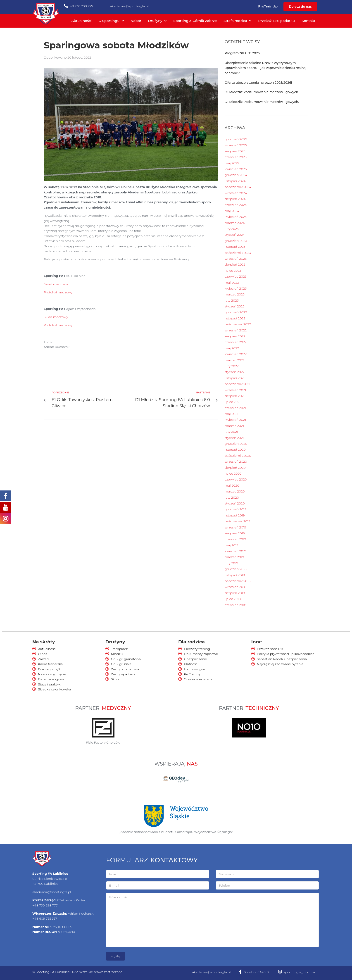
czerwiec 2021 (235, 408)
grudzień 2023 (236, 241)
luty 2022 (232, 366)
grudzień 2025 (236, 139)
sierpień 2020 (235, 468)
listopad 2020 (235, 450)
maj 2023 (232, 283)
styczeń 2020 (235, 503)
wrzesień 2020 (236, 461)
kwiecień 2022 (236, 354)
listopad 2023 (235, 247)
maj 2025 (232, 163)
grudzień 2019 (235, 509)
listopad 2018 (235, 575)
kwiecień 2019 (235, 551)
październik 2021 (237, 384)
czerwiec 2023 (236, 276)
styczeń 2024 (235, 235)
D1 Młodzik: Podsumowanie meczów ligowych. (262, 102)
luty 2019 (231, 563)
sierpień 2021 (235, 396)
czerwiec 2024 (236, 205)
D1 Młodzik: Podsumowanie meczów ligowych (261, 92)
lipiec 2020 (233, 473)
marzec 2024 (235, 223)
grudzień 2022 (236, 312)
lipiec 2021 (233, 402)
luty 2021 (231, 432)
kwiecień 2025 (236, 169)
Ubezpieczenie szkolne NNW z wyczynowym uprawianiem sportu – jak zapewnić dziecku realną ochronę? (265, 68)
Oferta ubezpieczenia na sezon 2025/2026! (258, 83)
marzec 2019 (234, 557)
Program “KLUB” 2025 (242, 53)
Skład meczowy (56, 284)
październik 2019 (238, 521)
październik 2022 (238, 324)
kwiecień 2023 (236, 288)
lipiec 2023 (233, 271)
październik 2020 (238, 456)
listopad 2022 (235, 318)
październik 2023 (238, 253)
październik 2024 (238, 187)
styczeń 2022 (235, 372)
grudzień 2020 (236, 444)
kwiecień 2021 (235, 420)
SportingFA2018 (256, 972)
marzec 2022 (235, 360)
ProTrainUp (268, 6)
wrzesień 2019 (235, 527)
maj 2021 (231, 414)
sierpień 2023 (235, 264)
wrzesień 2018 (235, 587)
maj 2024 (232, 211)
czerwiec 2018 (235, 605)
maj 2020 (232, 485)
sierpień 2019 (235, 533)
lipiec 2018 (233, 599)
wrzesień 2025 (236, 145)
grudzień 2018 (236, 569)
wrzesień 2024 (236, 193)
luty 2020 (232, 497)
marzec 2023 (235, 294)
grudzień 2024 (236, 175)
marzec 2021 (234, 426)
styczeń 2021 (234, 438)
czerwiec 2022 (236, 342)
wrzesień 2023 (236, 259)
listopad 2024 (235, 181)
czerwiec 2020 (236, 479)
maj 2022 (232, 348)
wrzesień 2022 (236, 330)
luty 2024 (232, 229)
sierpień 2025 (235, 151)
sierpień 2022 (235, 336)
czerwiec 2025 (236, 157)
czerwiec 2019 (235, 539)
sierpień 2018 (235, 593)
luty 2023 (232, 300)
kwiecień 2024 (236, 217)
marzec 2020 (235, 491)
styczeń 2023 (235, 306)
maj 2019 (232, 545)
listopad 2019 (235, 515)
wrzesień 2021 (235, 390)
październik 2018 (238, 581)
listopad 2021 (235, 378)
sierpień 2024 (235, 199)
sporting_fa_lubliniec (300, 972)
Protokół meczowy (58, 292)
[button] (300, 7)
